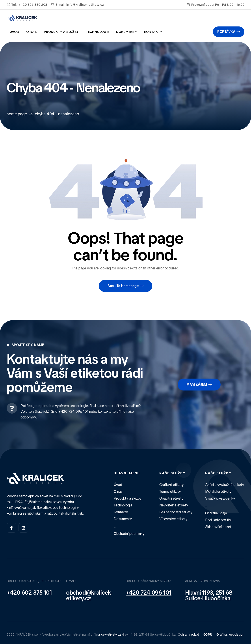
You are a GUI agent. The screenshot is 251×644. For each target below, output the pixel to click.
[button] (229, 32)
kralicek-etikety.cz (108, 635)
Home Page (17, 114)
